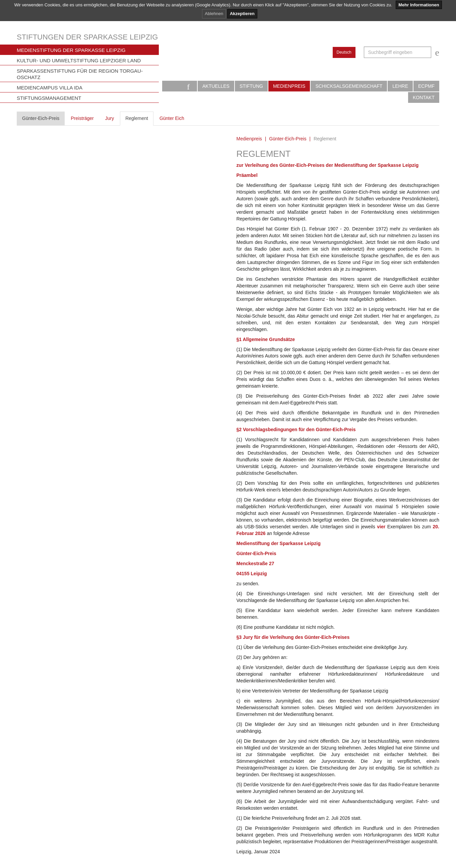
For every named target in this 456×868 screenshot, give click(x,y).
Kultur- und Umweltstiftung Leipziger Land (79, 60)
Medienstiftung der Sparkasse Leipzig (71, 50)
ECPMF (426, 86)
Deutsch (344, 52)
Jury (110, 118)
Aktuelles (216, 86)
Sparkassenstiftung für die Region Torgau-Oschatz (80, 74)
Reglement (137, 118)
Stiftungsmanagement (49, 98)
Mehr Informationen (419, 5)
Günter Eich (172, 118)
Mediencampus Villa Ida (50, 88)
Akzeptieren (242, 14)
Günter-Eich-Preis (41, 118)
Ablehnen (214, 14)
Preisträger (82, 118)
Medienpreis (289, 86)
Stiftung (251, 86)
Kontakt (424, 97)
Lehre (400, 86)
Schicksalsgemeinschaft (349, 86)
